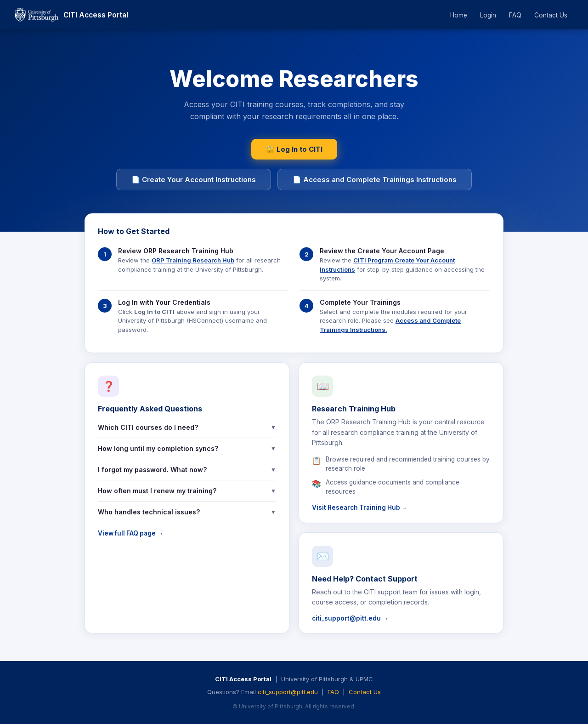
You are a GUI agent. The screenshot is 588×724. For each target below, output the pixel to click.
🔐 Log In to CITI (294, 149)
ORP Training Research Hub (193, 260)
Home (459, 15)
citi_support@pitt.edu (288, 692)
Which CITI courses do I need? (187, 427)
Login (488, 15)
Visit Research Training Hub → (360, 507)
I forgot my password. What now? (187, 470)
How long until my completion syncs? (187, 448)
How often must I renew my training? (187, 491)
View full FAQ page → (131, 533)
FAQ (515, 15)
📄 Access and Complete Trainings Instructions (375, 180)
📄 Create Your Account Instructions (194, 180)
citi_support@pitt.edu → (350, 618)
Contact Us (551, 15)
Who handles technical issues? (187, 512)
